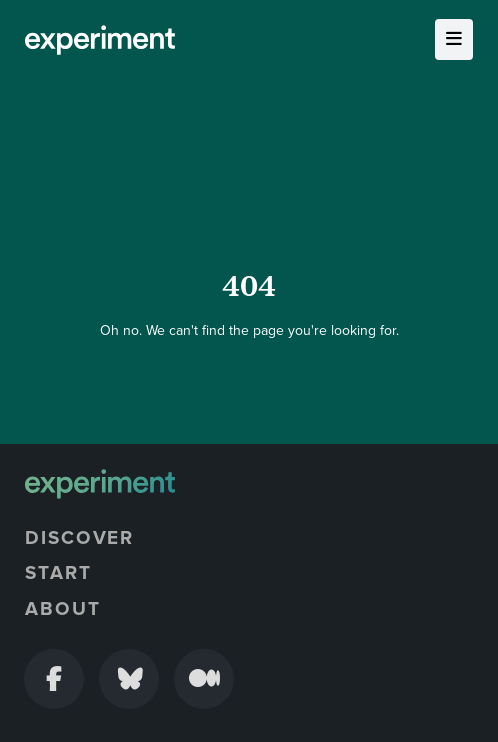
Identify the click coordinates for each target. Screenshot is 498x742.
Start (58, 573)
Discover (79, 538)
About (63, 609)
